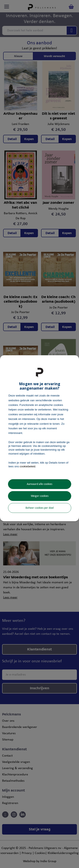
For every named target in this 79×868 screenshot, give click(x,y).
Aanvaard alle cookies (39, 484)
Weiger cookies (40, 496)
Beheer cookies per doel (40, 508)
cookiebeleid (27, 466)
